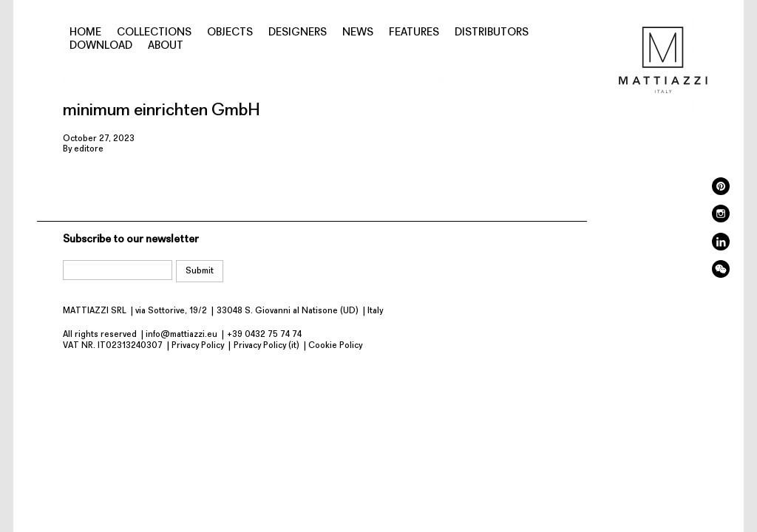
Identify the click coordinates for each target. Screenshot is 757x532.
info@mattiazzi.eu (181, 335)
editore (89, 149)
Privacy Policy (198, 346)
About (166, 46)
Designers (298, 33)
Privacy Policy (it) (267, 346)
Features (414, 33)
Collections (154, 33)
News (358, 33)
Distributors (492, 33)
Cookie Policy (335, 346)
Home (85, 33)
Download (101, 46)
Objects (230, 33)
